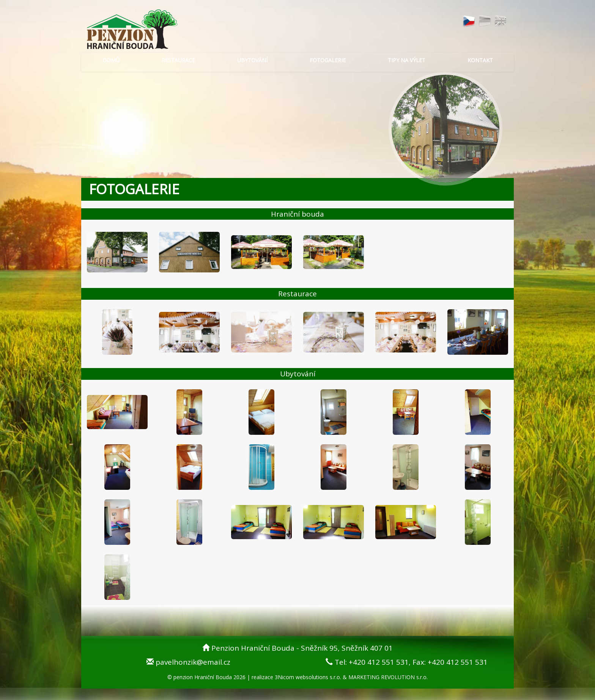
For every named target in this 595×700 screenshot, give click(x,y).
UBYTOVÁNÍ (252, 60)
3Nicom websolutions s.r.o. (308, 677)
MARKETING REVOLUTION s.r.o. (388, 677)
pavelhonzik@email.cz (193, 662)
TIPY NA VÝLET (407, 60)
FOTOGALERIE (328, 60)
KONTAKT (480, 60)
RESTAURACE (178, 60)
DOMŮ (111, 60)
